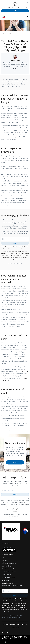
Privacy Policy (15, 628)
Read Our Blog (7, 575)
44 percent (13, 404)
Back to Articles (8, 34)
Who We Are (6, 560)
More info (13, 638)
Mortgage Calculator (8, 577)
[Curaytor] (9, 551)
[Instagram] (8, 543)
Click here (25, 371)
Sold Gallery (6, 580)
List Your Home (7, 566)
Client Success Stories (9, 563)
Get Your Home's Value (9, 572)
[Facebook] (3, 543)
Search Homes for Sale (9, 569)
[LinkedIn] (5, 543)
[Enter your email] (16, 490)
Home (4, 557)
